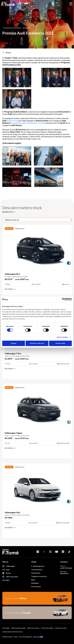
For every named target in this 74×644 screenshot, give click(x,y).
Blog (33, 580)
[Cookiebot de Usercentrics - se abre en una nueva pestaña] (63, 299)
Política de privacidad (18, 628)
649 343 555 (64, 573)
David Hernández (20, 123)
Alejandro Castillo (37, 123)
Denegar (14, 343)
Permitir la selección (37, 343)
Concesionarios (37, 570)
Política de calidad (47, 628)
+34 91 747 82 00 (66, 568)
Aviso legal (6, 628)
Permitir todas (60, 343)
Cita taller (6, 580)
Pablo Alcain (13, 121)
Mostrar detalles (62, 337)
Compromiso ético (61, 628)
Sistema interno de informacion (13, 632)
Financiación (36, 573)
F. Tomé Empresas (38, 566)
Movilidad (35, 583)
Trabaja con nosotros (39, 576)
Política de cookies (33, 628)
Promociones (36, 586)
